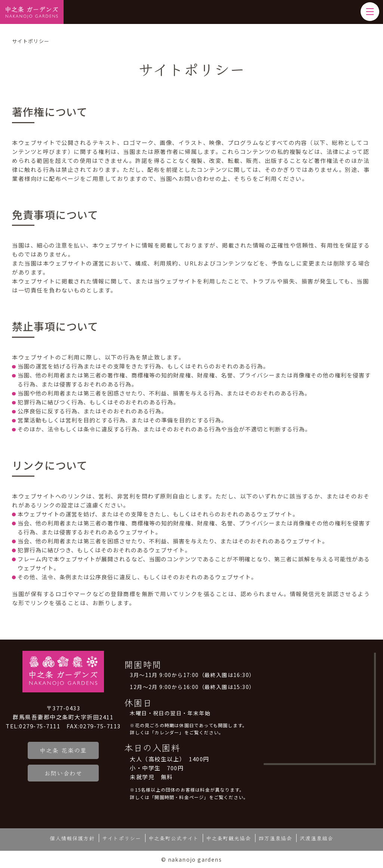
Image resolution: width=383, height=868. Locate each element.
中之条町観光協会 (229, 838)
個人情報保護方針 (72, 838)
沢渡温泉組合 (316, 838)
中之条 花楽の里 (63, 750)
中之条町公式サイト (174, 838)
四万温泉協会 (275, 838)
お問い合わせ (63, 773)
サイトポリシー (122, 838)
